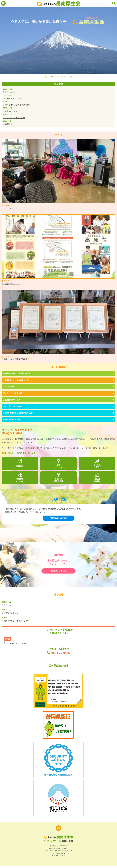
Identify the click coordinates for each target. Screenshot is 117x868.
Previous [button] (46, 77)
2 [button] (55, 76)
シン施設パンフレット (12, 99)
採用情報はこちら (58, 573)
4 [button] (62, 76)
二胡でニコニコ (9, 92)
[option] (58, 40)
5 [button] (65, 76)
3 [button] (59, 76)
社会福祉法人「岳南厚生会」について (19, 454)
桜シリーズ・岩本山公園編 (14, 118)
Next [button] (71, 77)
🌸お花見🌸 (8, 124)
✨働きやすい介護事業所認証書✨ (17, 105)
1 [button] (52, 76)
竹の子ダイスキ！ (10, 111)
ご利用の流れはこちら (58, 519)
